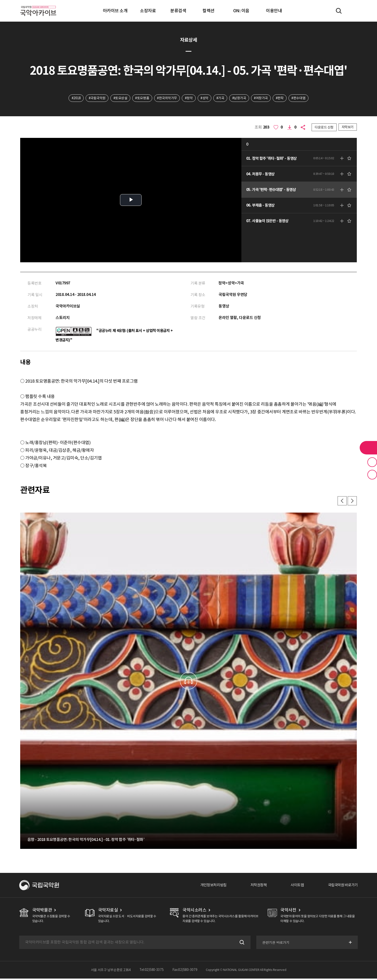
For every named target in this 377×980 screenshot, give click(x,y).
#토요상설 (119, 98)
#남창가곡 (240, 98)
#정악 (189, 98)
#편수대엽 (300, 98)
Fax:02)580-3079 (185, 971)
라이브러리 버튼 (368, 448)
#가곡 (221, 98)
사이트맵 (295, 887)
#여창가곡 (262, 98)
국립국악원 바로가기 (342, 887)
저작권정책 (255, 887)
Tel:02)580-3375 (152, 971)
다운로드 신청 (324, 128)
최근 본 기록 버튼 (372, 475)
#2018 (75, 98)
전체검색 (339, 11)
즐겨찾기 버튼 (372, 462)
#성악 (205, 98)
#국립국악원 (96, 98)
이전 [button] (341, 502)
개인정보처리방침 (208, 887)
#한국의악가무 (167, 98)
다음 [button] (352, 502)
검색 (241, 944)
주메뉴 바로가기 (0, 0)
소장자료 (148, 11)
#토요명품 (142, 98)
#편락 (281, 98)
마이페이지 (353, 11)
